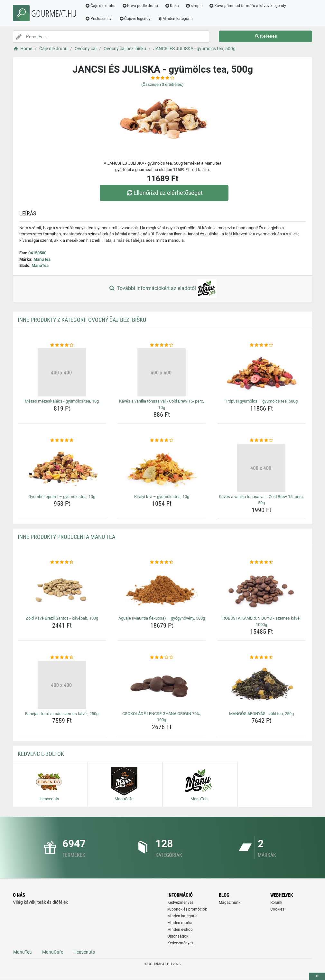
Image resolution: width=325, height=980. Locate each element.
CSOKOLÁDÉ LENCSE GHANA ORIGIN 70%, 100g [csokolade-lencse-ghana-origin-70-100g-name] (162, 717)
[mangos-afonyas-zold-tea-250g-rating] (261, 658)
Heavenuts (84, 952)
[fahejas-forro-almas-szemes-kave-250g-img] (62, 685)
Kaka (172, 6)
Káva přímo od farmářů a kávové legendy (247, 6)
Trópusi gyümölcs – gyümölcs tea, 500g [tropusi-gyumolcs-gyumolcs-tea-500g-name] (261, 401)
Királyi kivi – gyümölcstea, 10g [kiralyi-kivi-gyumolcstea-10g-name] (162, 497)
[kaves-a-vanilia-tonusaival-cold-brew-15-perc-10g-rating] (162, 345)
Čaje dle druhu (100, 6)
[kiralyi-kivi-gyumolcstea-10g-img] (162, 468)
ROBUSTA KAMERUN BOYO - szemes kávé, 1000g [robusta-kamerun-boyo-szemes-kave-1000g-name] (261, 621)
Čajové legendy (135, 19)
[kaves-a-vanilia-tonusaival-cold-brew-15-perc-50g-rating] (261, 440)
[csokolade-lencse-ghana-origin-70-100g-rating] (162, 658)
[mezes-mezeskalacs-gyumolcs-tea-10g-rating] (62, 345)
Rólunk (276, 903)
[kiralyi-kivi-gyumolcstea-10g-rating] (162, 440)
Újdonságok (178, 936)
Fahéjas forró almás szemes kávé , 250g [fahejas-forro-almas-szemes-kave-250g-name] (62, 714)
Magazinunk (230, 903)
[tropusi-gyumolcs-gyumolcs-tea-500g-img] (261, 372)
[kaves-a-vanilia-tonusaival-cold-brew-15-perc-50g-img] (261, 468)
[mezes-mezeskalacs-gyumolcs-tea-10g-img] (62, 372)
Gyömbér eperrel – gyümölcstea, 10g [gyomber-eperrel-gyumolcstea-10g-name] (62, 497)
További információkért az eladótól (162, 289)
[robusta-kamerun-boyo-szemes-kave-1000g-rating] (261, 562)
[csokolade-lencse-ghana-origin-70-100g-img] (162, 685)
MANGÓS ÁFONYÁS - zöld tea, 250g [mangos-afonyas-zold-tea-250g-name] (261, 714)
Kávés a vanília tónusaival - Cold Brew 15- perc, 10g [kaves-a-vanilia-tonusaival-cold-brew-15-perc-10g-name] (162, 404)
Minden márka (180, 923)
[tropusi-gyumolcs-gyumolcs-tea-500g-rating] (261, 345)
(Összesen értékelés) (162, 84)
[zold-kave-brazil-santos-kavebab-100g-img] (62, 589)
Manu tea (42, 259)
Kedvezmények (180, 943)
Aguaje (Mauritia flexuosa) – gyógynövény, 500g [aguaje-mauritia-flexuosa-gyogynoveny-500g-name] (162, 618)
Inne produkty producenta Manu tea (66, 537)
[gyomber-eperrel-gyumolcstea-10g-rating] (62, 440)
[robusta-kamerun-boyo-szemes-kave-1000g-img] (261, 589)
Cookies (277, 909)
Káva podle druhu (140, 6)
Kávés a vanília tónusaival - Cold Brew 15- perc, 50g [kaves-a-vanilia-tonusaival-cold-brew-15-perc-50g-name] (261, 500)
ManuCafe (53, 952)
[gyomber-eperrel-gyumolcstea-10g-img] (62, 468)
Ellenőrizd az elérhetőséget (164, 193)
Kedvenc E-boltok (41, 754)
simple (194, 6)
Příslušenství (99, 19)
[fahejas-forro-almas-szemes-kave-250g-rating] (62, 658)
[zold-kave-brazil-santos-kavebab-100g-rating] (62, 562)
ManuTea (40, 265)
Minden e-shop (180, 930)
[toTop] (317, 976)
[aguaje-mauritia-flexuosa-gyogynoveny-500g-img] (162, 589)
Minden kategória (175, 19)
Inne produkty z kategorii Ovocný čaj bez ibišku (82, 320)
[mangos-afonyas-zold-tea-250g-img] (261, 685)
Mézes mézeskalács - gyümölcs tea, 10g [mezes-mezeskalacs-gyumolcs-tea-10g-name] (62, 401)
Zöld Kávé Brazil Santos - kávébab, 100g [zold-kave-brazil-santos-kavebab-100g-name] (62, 618)
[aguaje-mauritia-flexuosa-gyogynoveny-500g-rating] (162, 562)
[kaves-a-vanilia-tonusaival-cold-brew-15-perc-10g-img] (162, 372)
